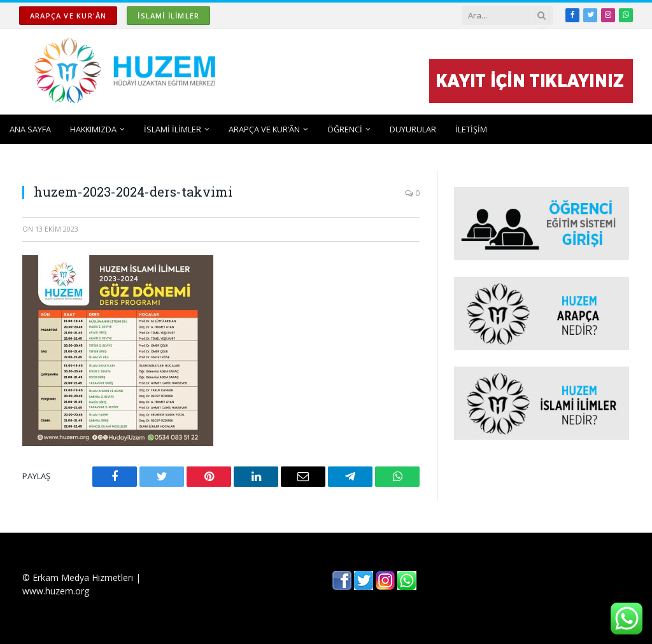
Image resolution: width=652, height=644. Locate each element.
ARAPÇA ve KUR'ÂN (68, 16)
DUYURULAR (413, 129)
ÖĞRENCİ (345, 129)
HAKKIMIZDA (93, 129)
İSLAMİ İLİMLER (168, 16)
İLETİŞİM (471, 129)
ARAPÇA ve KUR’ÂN (264, 129)
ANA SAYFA (30, 129)
